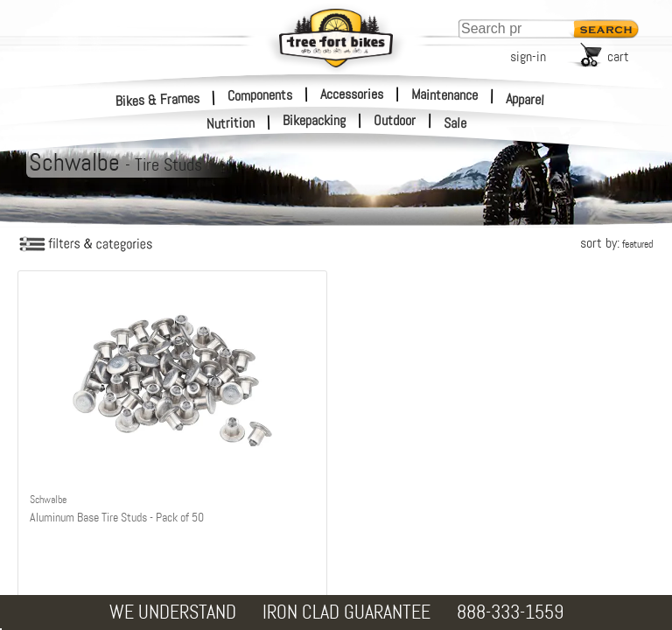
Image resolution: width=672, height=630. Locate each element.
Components (260, 94)
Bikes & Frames (158, 99)
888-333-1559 (510, 612)
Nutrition (231, 123)
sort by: (616, 243)
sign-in (528, 56)
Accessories (352, 94)
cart (618, 56)
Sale (455, 123)
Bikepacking (314, 121)
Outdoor (395, 121)
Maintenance (444, 94)
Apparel (525, 99)
